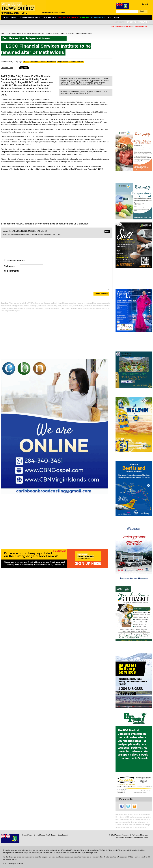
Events (36, 835)
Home (6, 17)
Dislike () (43, 231)
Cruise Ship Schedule (48, 835)
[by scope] (131, 22)
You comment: (11, 271)
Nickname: (9, 266)
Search (142, 11)
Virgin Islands (63, 62)
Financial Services (76, 62)
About (117, 17)
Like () (36, 231)
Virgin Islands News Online (21, 33)
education (34, 62)
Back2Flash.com (141, 837)
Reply (107, 231)
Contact (145, 4)
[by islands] (144, 22)
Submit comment (101, 294)
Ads (109, 17)
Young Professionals (29, 17)
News (14, 17)
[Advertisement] (57, 194)
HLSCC (26, 62)
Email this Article (7, 68)
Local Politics (49, 17)
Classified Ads (63, 835)
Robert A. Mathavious (48, 62)
